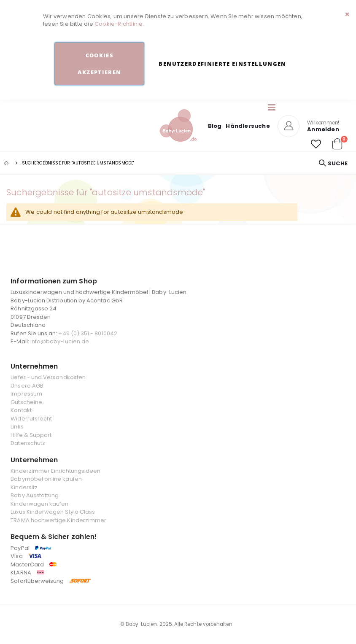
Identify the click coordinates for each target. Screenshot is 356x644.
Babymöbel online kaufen (46, 479)
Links (17, 427)
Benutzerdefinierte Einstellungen (222, 64)
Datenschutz (28, 443)
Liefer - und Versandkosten (48, 377)
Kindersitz (24, 487)
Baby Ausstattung (35, 495)
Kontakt (21, 410)
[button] (316, 144)
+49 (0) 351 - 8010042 (88, 333)
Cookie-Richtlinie (119, 24)
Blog (215, 126)
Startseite (7, 163)
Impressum (26, 394)
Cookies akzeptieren (99, 64)
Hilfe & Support (31, 435)
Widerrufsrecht (31, 419)
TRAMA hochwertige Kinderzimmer (58, 520)
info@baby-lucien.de (60, 341)
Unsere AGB (27, 386)
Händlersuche (248, 126)
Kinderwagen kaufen (39, 504)
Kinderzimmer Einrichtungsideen (55, 471)
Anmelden (323, 129)
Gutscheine (26, 402)
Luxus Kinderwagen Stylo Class (53, 512)
